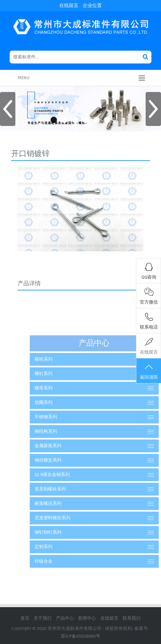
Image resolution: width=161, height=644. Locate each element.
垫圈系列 (56, 402)
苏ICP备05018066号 (81, 636)
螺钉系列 (56, 374)
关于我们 (43, 618)
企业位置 (92, 5)
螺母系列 (56, 388)
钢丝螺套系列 (61, 460)
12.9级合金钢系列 (65, 475)
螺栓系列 (56, 359)
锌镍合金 (56, 561)
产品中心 (65, 618)
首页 (25, 618)
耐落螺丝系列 (61, 503)
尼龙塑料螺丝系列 (65, 518)
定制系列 (56, 547)
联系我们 (132, 618)
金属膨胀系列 (61, 446)
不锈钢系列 (59, 417)
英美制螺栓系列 (63, 489)
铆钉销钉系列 (61, 532)
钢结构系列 (59, 431)
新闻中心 (87, 618)
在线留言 (69, 5)
